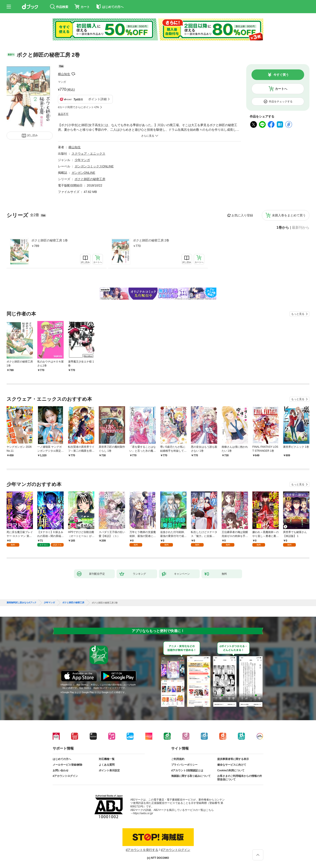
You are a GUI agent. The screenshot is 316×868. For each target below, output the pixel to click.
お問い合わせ (61, 770)
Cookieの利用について (231, 770)
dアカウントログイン (65, 776)
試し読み (32, 135)
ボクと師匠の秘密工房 (90, 179)
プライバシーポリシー (184, 765)
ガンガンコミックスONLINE (94, 166)
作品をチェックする (281, 101)
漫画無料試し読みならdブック (22, 603)
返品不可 (63, 114)
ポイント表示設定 (109, 770)
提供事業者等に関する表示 (233, 759)
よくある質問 (107, 765)
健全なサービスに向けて (232, 765)
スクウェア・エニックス (88, 154)
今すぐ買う (281, 75)
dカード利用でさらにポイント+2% (78, 107)
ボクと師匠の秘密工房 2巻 (151, 240)
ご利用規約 (178, 759)
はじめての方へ (62, 759)
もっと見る (298, 314)
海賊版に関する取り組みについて (191, 776)
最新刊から (301, 228)
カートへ (281, 89)
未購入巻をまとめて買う (289, 215)
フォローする (73, 74)
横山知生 (64, 74)
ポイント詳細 (97, 99)
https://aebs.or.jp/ (143, 813)
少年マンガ (82, 160)
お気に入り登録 (242, 215)
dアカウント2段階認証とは (187, 770)
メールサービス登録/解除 (67, 765)
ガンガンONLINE (83, 173)
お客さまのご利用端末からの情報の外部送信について (240, 778)
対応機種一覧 (107, 759)
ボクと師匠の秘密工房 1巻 (50, 240)
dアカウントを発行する (142, 850)
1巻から (283, 228)
